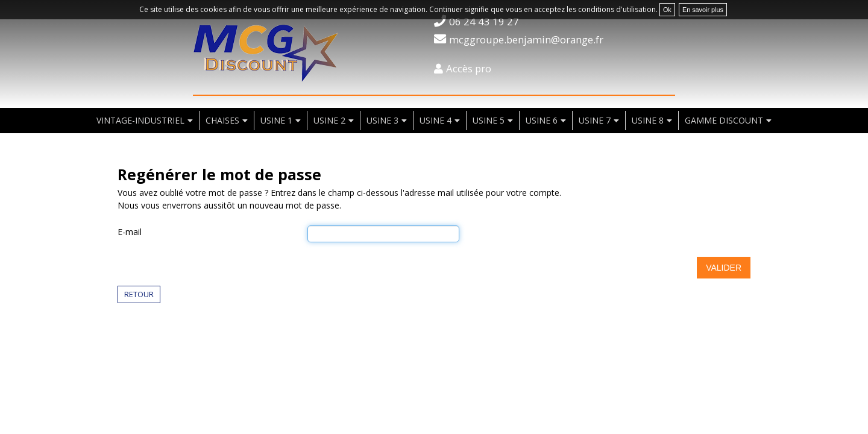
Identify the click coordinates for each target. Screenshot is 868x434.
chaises (222, 120)
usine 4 (436, 120)
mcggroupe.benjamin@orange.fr (526, 39)
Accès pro (469, 68)
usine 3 (382, 120)
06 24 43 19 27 (484, 21)
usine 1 (276, 120)
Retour (139, 294)
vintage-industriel (140, 120)
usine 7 (595, 120)
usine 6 (542, 120)
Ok (667, 10)
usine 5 (489, 120)
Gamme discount (724, 120)
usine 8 (648, 120)
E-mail (130, 232)
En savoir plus (703, 10)
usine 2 (329, 120)
